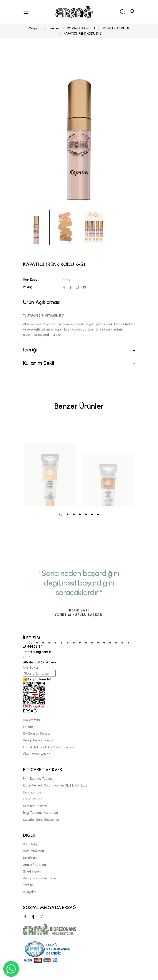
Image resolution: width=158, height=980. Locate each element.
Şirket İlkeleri (32, 871)
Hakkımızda (31, 720)
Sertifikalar (31, 858)
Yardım (28, 885)
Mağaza (35, 28)
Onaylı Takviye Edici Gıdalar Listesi (48, 747)
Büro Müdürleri (33, 851)
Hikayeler (29, 892)
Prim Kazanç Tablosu (38, 779)
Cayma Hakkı (33, 792)
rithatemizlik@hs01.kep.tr (41, 662)
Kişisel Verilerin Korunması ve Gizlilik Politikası (55, 785)
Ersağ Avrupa (33, 799)
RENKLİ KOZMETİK (116, 28)
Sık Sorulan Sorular (37, 734)
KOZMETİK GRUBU (81, 28)
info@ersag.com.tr (37, 652)
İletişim (28, 727)
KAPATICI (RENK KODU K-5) (83, 34)
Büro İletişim (32, 844)
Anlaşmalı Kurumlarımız (40, 878)
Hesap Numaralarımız (39, 740)
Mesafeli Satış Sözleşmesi (42, 820)
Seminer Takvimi (35, 806)
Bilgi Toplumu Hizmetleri (40, 813)
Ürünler (54, 28)
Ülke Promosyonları (37, 754)
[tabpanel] (50, 464)
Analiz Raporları (34, 865)
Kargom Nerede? (37, 679)
